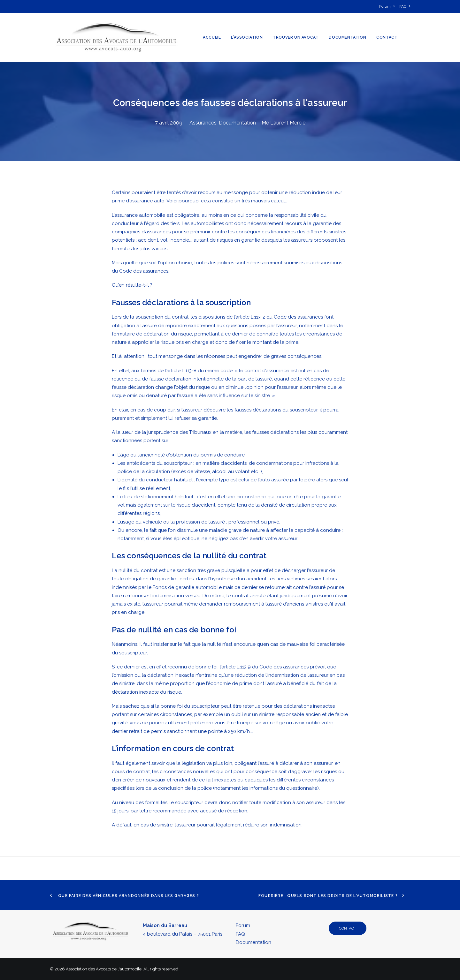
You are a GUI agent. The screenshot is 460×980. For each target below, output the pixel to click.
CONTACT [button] (348, 928)
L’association (247, 37)
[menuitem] (388, 6)
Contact (387, 37)
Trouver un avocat (296, 37)
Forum (243, 925)
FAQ (240, 934)
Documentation (347, 37)
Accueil (212, 37)
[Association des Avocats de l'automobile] (116, 37)
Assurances (203, 123)
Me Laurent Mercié (284, 123)
